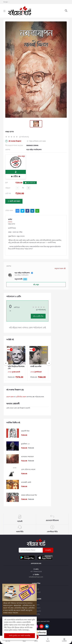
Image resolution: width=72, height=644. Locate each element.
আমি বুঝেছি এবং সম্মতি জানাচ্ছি (20, 636)
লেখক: (14, 372)
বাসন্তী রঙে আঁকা (36, 366)
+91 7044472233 (36, 571)
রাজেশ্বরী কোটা (26, 482)
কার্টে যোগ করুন (14, 201)
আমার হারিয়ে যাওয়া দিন (29, 495)
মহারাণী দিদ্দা (25, 431)
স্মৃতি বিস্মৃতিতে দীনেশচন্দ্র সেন (16, 368)
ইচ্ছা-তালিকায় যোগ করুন (36, 141)
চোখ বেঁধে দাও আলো (28, 470)
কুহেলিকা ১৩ (25, 444)
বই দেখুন (36, 285)
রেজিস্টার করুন (21, 397)
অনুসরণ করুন (60, 268)
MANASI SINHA (32, 145)
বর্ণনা (10, 219)
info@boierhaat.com (36, 577)
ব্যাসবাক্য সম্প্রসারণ (27, 457)
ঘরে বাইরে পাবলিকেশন (34, 150)
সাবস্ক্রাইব (48, 550)
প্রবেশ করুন (10, 397)
